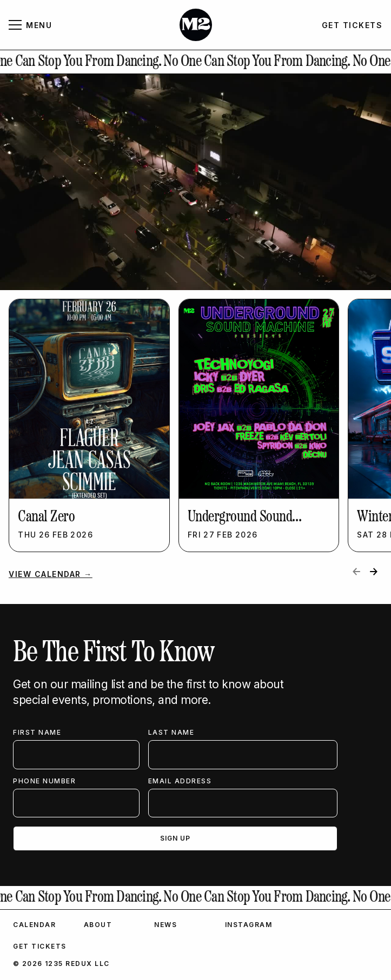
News (165, 925)
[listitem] (89, 425)
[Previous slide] (356, 571)
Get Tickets (40, 946)
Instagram (249, 925)
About (98, 925)
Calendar (34, 925)
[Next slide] (374, 571)
